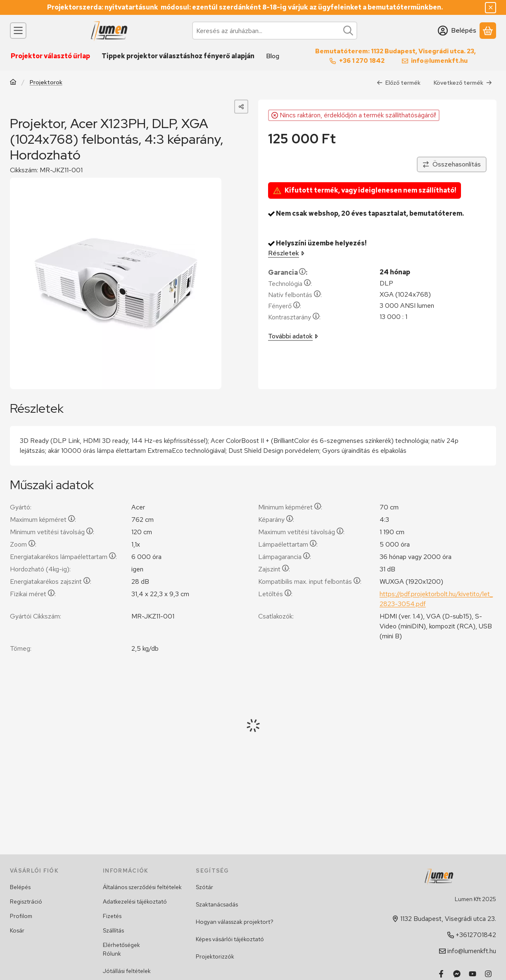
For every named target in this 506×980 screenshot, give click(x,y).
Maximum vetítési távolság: (301, 532)
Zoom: (23, 544)
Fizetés (112, 916)
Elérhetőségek (121, 945)
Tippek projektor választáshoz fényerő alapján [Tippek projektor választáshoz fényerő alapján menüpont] (178, 56)
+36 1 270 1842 (362, 61)
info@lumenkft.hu (439, 61)
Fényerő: (285, 306)
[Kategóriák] (18, 31)
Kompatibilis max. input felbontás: (310, 582)
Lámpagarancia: (285, 557)
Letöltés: (275, 594)
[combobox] (275, 31)
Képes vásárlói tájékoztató (230, 939)
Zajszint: (274, 569)
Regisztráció (26, 902)
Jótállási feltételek (127, 971)
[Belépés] (457, 31)
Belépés (20, 887)
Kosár (17, 930)
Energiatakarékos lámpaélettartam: (63, 557)
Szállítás (113, 930)
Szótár (204, 887)
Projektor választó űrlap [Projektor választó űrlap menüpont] (50, 56)
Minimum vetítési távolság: (52, 532)
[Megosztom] (241, 107)
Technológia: (290, 284)
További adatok (293, 336)
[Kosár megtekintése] (488, 31)
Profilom (21, 916)
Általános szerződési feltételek (142, 887)
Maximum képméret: (43, 520)
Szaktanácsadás (217, 904)
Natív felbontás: (295, 295)
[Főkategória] (13, 83)
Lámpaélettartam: (288, 544)
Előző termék (399, 82)
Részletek (286, 253)
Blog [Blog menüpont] (273, 56)
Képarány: (276, 520)
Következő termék (463, 82)
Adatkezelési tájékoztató (135, 902)
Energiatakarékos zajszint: (51, 582)
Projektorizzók (215, 956)
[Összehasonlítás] (451, 164)
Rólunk (112, 954)
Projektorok (46, 82)
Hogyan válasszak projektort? (235, 922)
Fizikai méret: (33, 594)
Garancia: (288, 272)
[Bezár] (491, 8)
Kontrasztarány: (294, 317)
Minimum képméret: (290, 507)
